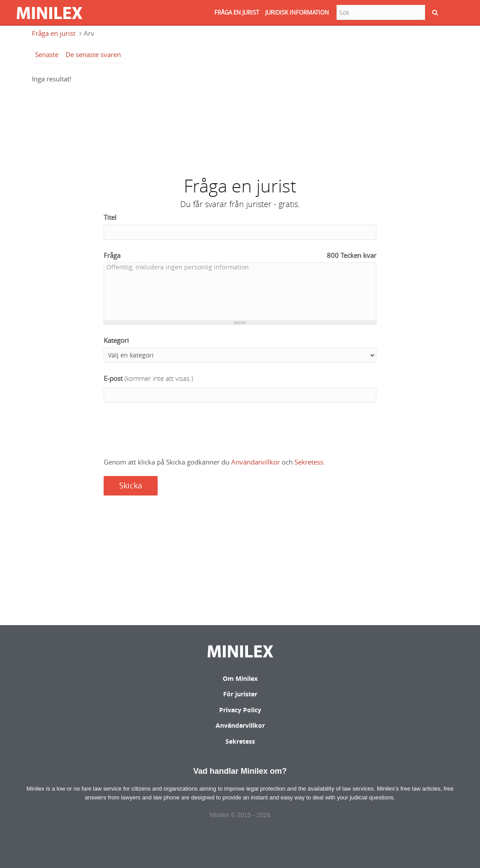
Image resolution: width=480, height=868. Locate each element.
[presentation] (171, 431)
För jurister (240, 694)
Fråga (240, 255)
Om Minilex (240, 678)
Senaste (47, 54)
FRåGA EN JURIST (237, 12)
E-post (148, 378)
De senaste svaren (93, 54)
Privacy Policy (240, 710)
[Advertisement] (240, 126)
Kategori (116, 340)
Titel (110, 217)
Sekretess (309, 462)
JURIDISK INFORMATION (297, 12)
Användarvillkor (255, 462)
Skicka (131, 485)
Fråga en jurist (54, 33)
